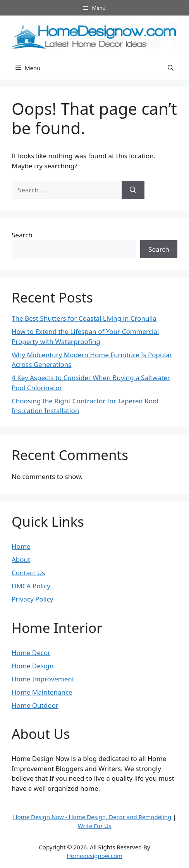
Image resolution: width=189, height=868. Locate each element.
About (21, 559)
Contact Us (28, 573)
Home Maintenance (42, 692)
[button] (171, 68)
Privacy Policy (32, 599)
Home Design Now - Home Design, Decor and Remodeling (92, 817)
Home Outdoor (35, 705)
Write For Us (95, 826)
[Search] (133, 190)
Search (22, 235)
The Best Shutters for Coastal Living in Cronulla (84, 318)
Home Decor (31, 653)
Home (21, 546)
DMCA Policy (31, 586)
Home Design (33, 666)
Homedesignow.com (94, 856)
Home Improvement (43, 679)
